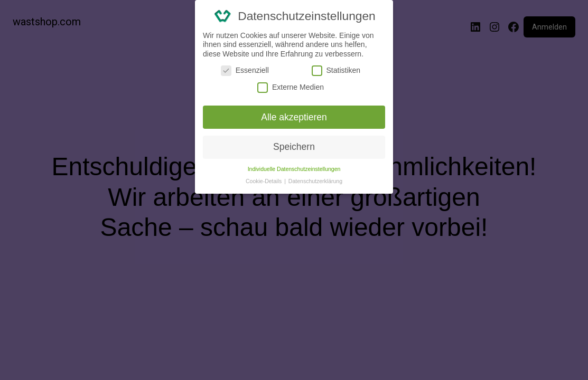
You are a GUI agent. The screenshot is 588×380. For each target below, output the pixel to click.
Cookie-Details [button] (264, 181)
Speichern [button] (294, 147)
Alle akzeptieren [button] (294, 117)
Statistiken (336, 70)
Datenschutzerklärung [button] (315, 181)
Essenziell (245, 70)
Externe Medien (291, 87)
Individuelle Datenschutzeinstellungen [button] (294, 169)
